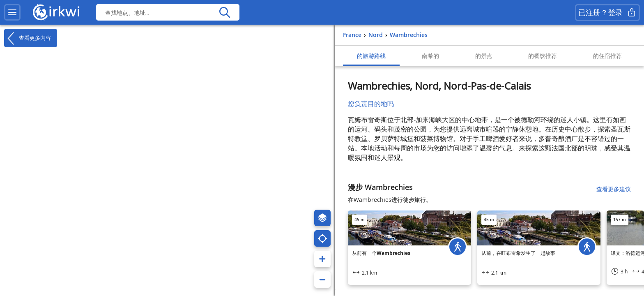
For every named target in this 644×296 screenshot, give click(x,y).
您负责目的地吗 (371, 104)
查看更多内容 (28, 38)
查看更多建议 (614, 189)
